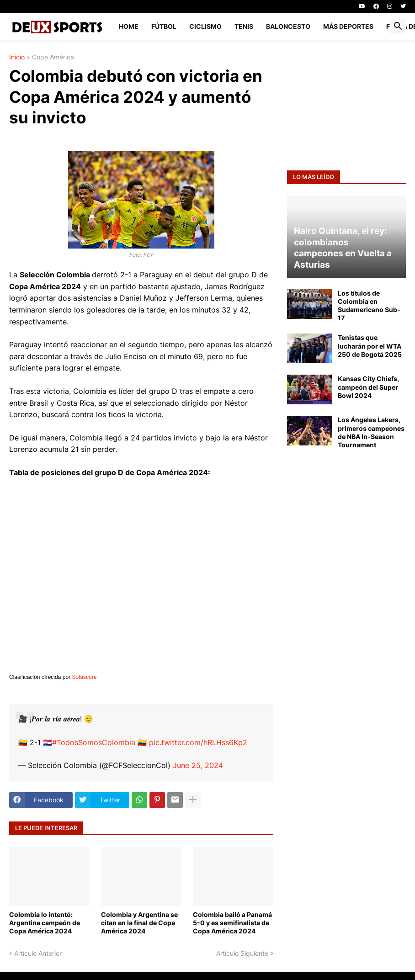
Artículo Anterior (38, 953)
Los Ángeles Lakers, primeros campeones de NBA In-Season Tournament (371, 432)
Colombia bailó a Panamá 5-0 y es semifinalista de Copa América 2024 (232, 923)
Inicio (17, 57)
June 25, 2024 (198, 765)
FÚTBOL (164, 26)
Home (129, 26)
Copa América (53, 57)
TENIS (244, 26)
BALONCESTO (288, 26)
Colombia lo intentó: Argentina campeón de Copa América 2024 (45, 923)
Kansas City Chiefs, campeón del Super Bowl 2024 (368, 387)
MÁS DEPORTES (348, 26)
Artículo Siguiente (242, 953)
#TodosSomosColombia (94, 742)
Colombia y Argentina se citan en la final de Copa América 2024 (139, 923)
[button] (398, 26)
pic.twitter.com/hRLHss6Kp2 (198, 742)
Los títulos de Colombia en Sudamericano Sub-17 (369, 306)
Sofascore (84, 677)
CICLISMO (205, 26)
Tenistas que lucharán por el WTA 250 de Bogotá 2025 (370, 346)
